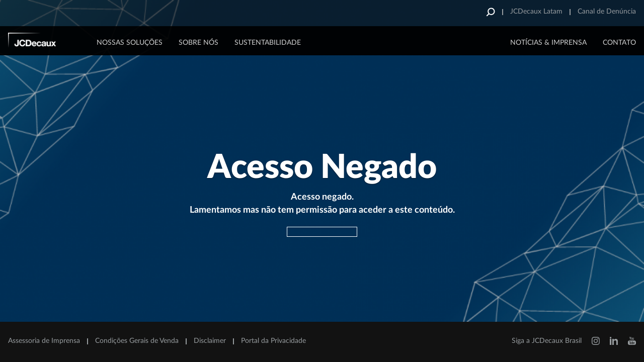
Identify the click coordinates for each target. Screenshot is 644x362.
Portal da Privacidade (273, 341)
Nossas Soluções (130, 43)
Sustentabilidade (268, 43)
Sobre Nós (198, 43)
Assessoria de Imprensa (44, 341)
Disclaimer (210, 341)
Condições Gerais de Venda (137, 341)
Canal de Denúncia (607, 12)
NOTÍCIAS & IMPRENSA (548, 43)
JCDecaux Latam (536, 12)
